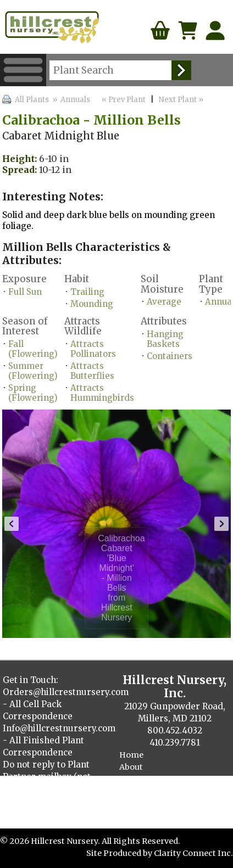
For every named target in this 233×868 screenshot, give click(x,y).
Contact (135, 779)
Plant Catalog (146, 791)
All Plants (32, 100)
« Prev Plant (123, 100)
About (131, 767)
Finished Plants (151, 803)
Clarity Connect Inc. (193, 853)
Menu (23, 70)
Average (164, 302)
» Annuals (70, 100)
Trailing (87, 292)
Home (131, 755)
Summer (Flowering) (33, 371)
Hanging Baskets (165, 339)
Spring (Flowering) (33, 393)
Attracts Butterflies (92, 371)
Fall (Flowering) (33, 349)
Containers (170, 356)
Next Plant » (182, 100)
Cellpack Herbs (149, 815)
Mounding (92, 304)
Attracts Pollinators (93, 349)
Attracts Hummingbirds (102, 393)
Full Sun (25, 292)
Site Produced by (120, 853)
